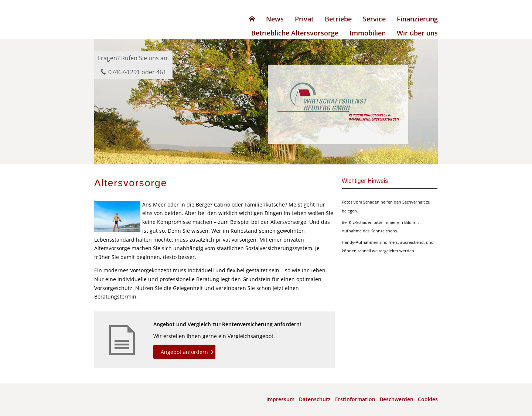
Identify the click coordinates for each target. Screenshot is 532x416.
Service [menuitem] (374, 19)
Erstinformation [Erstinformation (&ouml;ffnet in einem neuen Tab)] (355, 399)
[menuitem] (252, 19)
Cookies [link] (428, 399)
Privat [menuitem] (304, 19)
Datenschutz (315, 399)
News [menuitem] (275, 19)
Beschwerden (397, 399)
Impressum (280, 399)
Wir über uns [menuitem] (417, 33)
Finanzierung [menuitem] (417, 19)
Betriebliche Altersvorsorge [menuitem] (295, 33)
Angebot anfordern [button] (184, 352)
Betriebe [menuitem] (338, 19)
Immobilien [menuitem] (368, 33)
